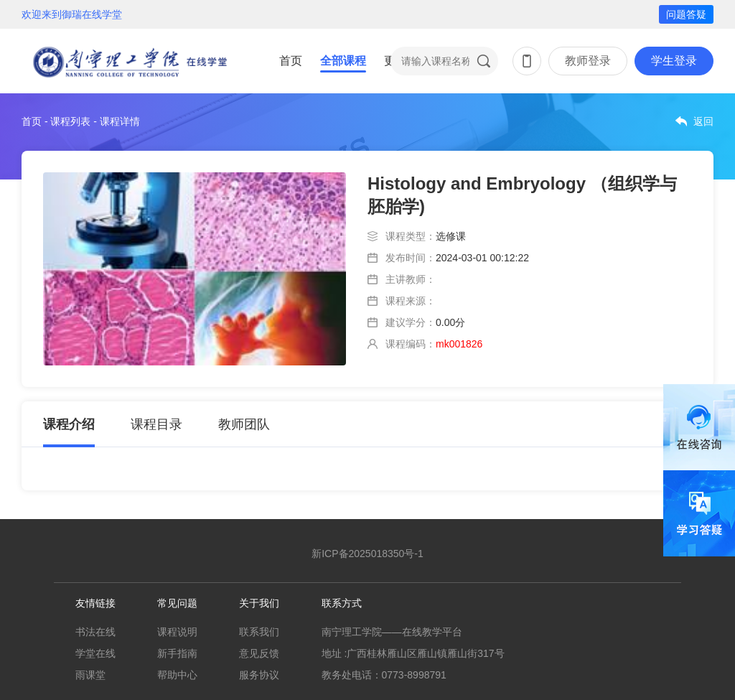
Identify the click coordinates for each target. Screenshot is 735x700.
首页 (291, 61)
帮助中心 (177, 675)
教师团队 (244, 424)
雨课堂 (90, 675)
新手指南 (177, 653)
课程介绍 (69, 424)
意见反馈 (259, 653)
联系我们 (259, 632)
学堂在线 (95, 653)
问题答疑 (686, 14)
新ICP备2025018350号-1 (367, 554)
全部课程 (343, 61)
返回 (703, 121)
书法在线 (95, 632)
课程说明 (177, 632)
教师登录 (588, 61)
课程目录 (156, 424)
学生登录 (674, 61)
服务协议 (259, 675)
